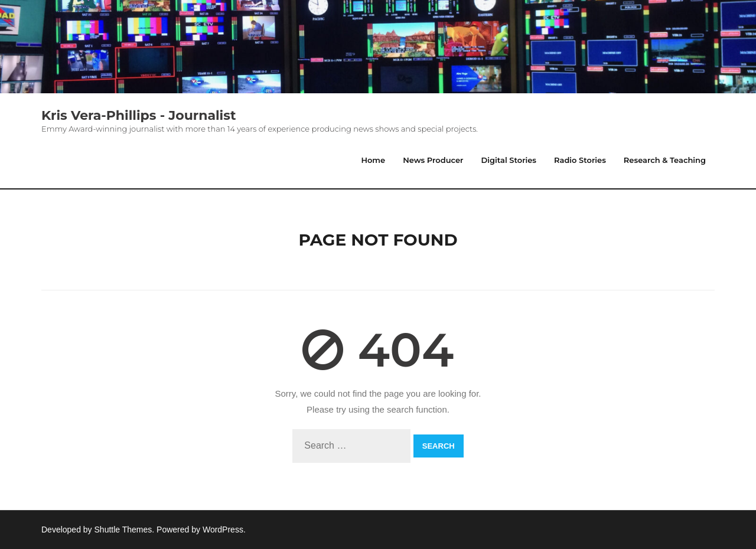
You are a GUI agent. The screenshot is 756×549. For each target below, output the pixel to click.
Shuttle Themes (123, 530)
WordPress (223, 530)
